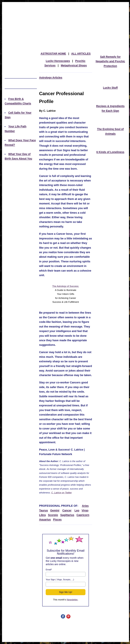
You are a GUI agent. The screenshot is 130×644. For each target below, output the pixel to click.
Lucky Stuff (110, 88)
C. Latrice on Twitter (61, 493)
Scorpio (53, 515)
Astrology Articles (51, 78)
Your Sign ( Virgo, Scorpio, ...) (60, 580)
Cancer (67, 510)
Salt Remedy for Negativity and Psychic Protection (110, 61)
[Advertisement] (66, 21)
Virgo (85, 510)
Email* (49, 570)
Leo (77, 510)
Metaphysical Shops (74, 65)
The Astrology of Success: (66, 286)
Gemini (55, 510)
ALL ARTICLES (81, 54)
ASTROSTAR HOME (53, 54)
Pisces (57, 520)
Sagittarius (67, 515)
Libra (42, 515)
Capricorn (83, 515)
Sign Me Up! (66, 592)
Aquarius (45, 520)
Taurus (44, 510)
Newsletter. (73, 600)
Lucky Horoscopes (58, 61)
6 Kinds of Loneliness (110, 152)
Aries (85, 506)
